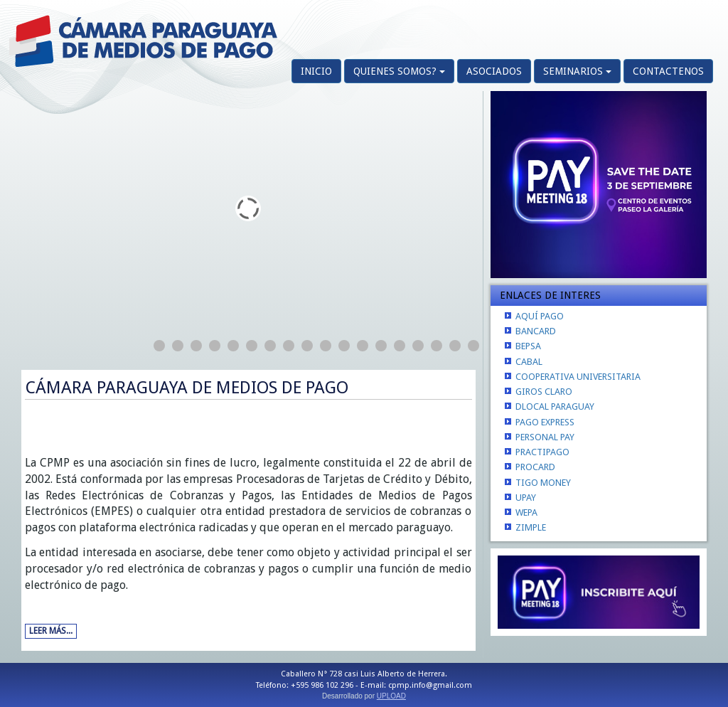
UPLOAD (391, 696)
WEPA (526, 512)
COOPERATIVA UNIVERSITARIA (578, 377)
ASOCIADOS (494, 71)
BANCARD (536, 331)
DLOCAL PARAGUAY (555, 406)
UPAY (526, 498)
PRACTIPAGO (542, 452)
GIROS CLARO (544, 392)
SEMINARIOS (577, 71)
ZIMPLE (531, 527)
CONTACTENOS (668, 71)
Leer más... (51, 631)
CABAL (529, 362)
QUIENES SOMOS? (399, 71)
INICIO (316, 71)
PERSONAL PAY (545, 437)
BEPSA (528, 346)
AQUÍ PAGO (540, 316)
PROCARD (535, 467)
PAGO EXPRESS (545, 422)
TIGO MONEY (543, 483)
